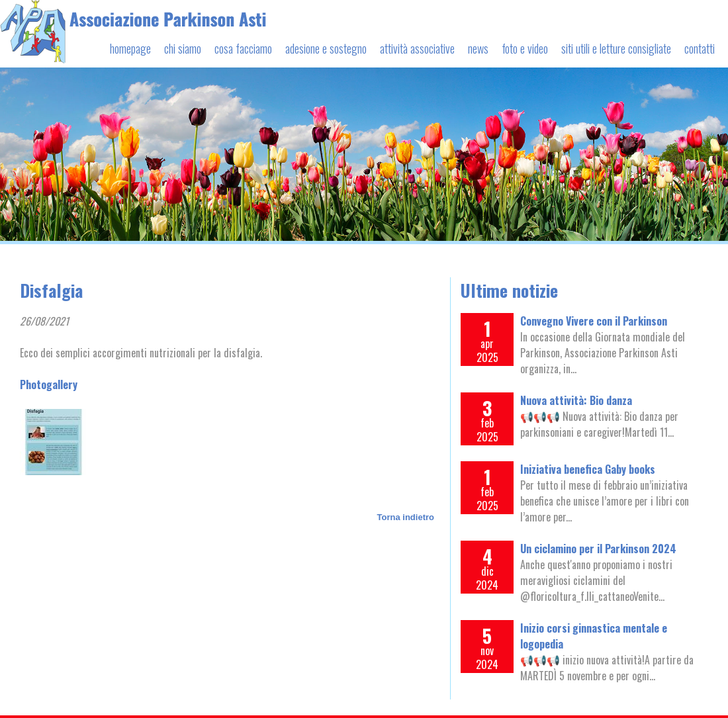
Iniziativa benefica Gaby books (588, 469)
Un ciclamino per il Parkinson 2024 (598, 549)
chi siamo (183, 48)
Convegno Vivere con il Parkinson (594, 321)
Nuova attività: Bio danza (576, 400)
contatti (700, 48)
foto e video (525, 48)
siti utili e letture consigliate (616, 48)
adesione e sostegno (326, 48)
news (478, 48)
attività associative (417, 48)
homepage (130, 48)
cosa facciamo (243, 48)
